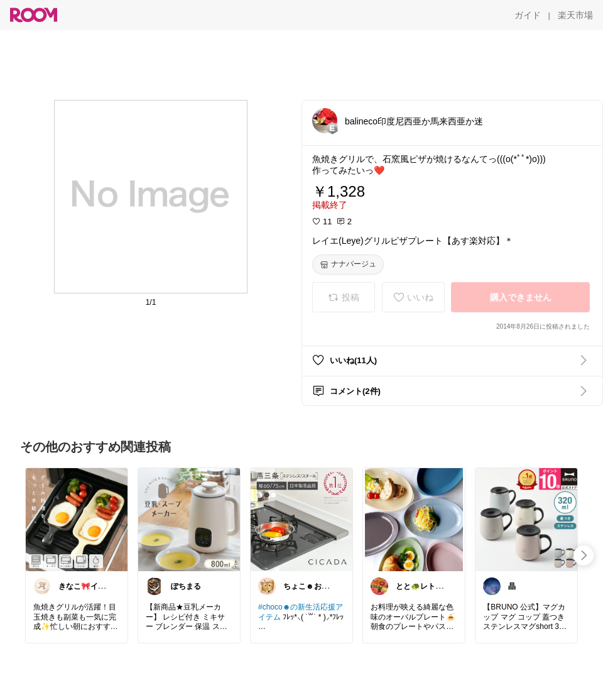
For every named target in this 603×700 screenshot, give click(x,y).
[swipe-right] (584, 555)
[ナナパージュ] (348, 265)
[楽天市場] (575, 15)
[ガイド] (528, 15)
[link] (77, 519)
